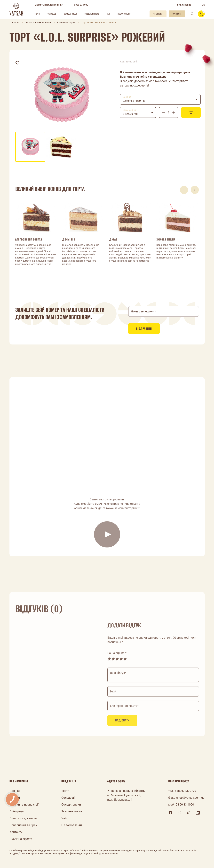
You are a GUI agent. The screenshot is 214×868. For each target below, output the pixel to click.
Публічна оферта (21, 839)
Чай (108, 14)
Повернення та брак (23, 825)
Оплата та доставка (23, 818)
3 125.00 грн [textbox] (130, 114)
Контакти (16, 832)
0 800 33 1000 (81, 5)
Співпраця (17, 811)
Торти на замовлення (38, 23)
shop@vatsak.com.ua (190, 798)
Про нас (15, 791)
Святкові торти (66, 23)
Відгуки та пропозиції (24, 804)
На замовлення (124, 14)
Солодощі (52, 14)
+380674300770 (185, 791)
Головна (14, 23)
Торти (37, 14)
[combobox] (160, 99)
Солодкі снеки (70, 14)
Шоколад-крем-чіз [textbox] (134, 101)
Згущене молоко (92, 14)
